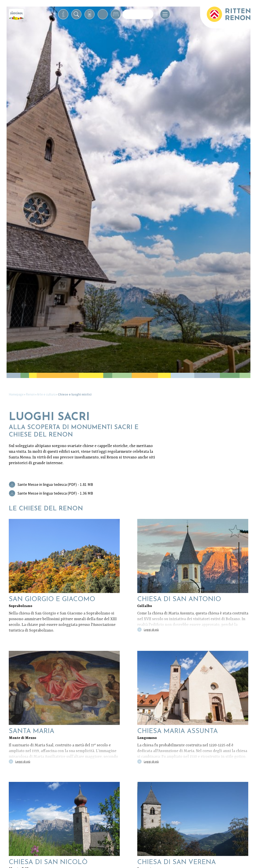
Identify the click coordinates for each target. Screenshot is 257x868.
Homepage (16, 394)
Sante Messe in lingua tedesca (55, 484)
